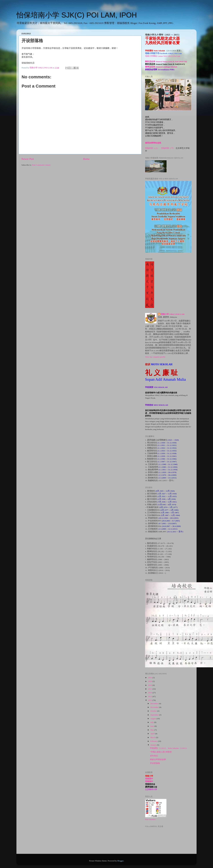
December (155, 703)
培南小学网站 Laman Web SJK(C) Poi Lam (163, 56)
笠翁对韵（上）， (153, 148)
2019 (150, 678)
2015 (150, 689)
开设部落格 (155, 763)
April (153, 734)
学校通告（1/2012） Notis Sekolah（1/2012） (169, 748)
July (152, 722)
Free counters (150, 819)
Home (86, 159)
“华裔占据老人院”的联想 (161, 752)
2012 (150, 700)
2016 (150, 685)
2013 (150, 696)
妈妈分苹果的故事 (158, 759)
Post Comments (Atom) (41, 165)
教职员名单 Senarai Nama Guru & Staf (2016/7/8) (166, 62)
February (154, 741)
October (154, 711)
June (152, 726)
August (153, 719)
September (155, 715)
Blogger (120, 861)
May (152, 730)
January (154, 745)
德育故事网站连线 (153, 143)
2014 (150, 693)
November (155, 707)
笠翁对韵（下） (168, 148)
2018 (150, 681)
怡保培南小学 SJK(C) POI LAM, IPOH (77, 15)
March (153, 737)
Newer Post (28, 159)
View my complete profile (155, 357)
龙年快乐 (154, 756)
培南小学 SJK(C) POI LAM (173, 314)
